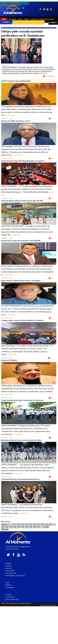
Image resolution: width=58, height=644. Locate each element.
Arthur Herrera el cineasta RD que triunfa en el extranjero (21, 281)
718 (42, 524)
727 (23, 527)
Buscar (54, 22)
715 (30, 524)
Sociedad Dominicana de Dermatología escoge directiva (20, 479)
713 (22, 524)
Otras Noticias (13, 19)
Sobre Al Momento (12, 599)
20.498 (46, 527)
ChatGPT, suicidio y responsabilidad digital (16, 81)
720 (50, 524)
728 (27, 527)
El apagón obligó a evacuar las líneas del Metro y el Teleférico (22, 320)
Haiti (7, 583)
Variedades (10, 588)
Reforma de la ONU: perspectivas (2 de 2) (16, 121)
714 (26, 524)
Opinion (8, 585)
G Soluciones (53, 605)
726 (19, 527)
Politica (20, 19)
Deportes (26, 19)
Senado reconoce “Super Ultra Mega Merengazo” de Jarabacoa (23, 161)
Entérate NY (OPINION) (9, 360)
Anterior (4, 524)
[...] (45, 73)
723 (7, 527)
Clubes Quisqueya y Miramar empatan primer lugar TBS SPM (22, 201)
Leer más (11, 115)
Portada (9, 563)
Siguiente (5, 529)
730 (35, 527)
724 (11, 527)
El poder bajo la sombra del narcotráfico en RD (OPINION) (21, 241)
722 (3, 527)
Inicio (4, 19)
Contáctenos (10, 597)
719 (46, 524)
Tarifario (9, 595)
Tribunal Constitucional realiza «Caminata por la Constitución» (23, 400)
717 (38, 524)
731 (39, 527)
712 (18, 524)
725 (15, 527)
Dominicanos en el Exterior (47, 19)
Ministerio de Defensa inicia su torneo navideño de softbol (21, 440)
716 (34, 524)
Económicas (34, 19)
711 (14, 524)
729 (31, 527)
